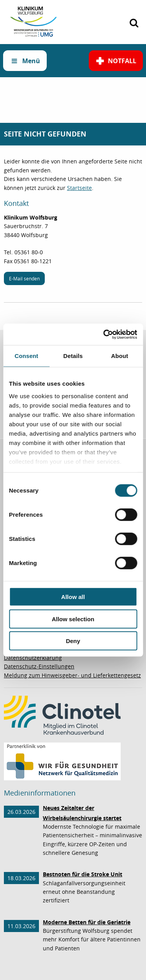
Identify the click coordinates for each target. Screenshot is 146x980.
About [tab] (120, 356)
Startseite (79, 188)
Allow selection (73, 619)
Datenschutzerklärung (33, 658)
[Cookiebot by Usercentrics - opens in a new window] (104, 334)
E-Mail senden (24, 278)
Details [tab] (73, 356)
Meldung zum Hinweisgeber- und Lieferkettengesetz (72, 675)
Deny (73, 641)
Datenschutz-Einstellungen (39, 666)
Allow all (73, 597)
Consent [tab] (26, 356)
